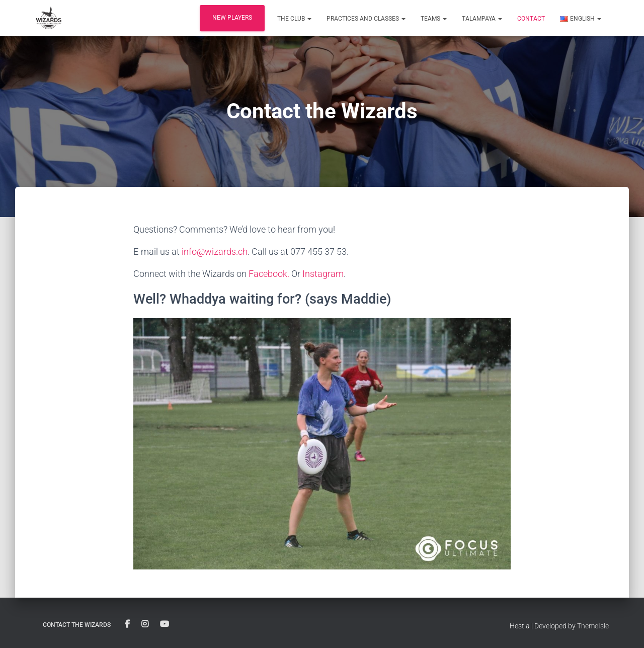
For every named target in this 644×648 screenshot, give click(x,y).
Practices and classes (366, 19)
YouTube (165, 624)
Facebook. (269, 274)
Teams (434, 19)
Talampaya (482, 19)
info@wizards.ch (215, 251)
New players (232, 18)
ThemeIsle (593, 626)
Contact (531, 19)
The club (294, 19)
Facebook (127, 624)
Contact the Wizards (77, 625)
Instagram (323, 274)
